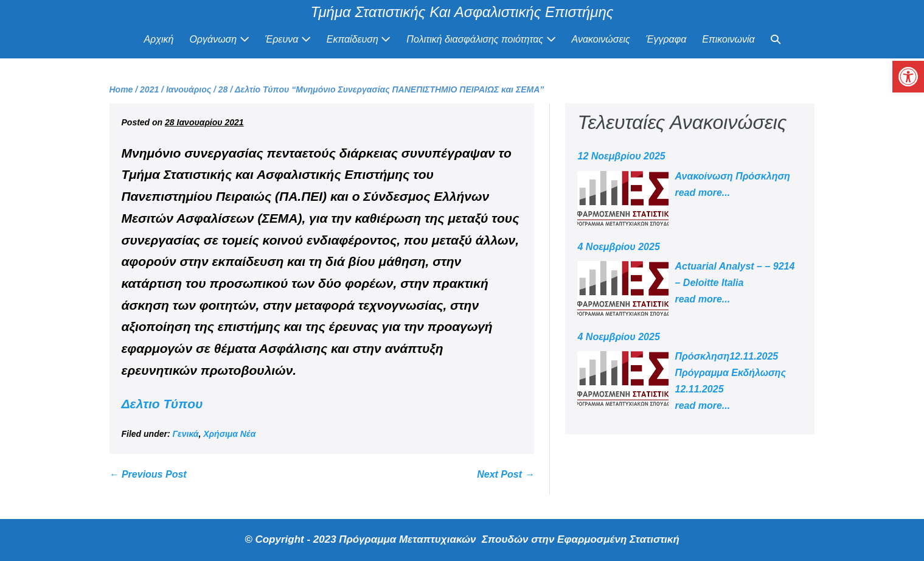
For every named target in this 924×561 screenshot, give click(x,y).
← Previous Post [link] (148, 474)
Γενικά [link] (186, 434)
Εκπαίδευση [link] (359, 39)
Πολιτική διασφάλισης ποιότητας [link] (481, 39)
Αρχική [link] (158, 39)
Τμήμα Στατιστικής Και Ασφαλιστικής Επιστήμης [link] (462, 12)
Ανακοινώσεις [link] (601, 39)
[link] (908, 77)
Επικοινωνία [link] (728, 39)
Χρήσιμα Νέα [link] (229, 434)
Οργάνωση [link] (219, 39)
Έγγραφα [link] (666, 39)
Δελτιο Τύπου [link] (162, 404)
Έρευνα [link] (288, 39)
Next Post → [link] (505, 474)
